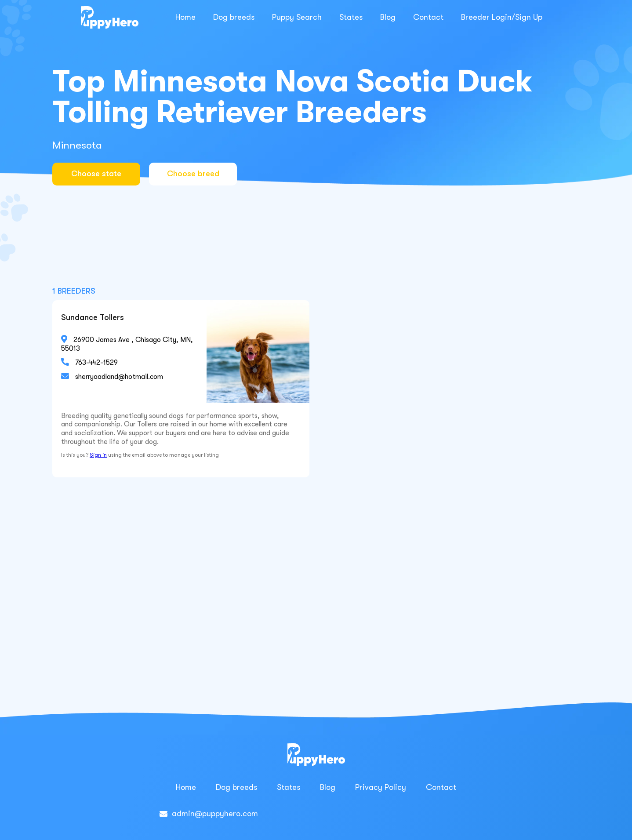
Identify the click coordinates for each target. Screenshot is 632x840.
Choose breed (193, 174)
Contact (428, 17)
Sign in (98, 455)
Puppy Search (297, 17)
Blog (388, 17)
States (351, 17)
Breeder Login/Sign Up (502, 17)
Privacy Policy (381, 787)
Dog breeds (234, 17)
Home (185, 17)
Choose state (96, 174)
